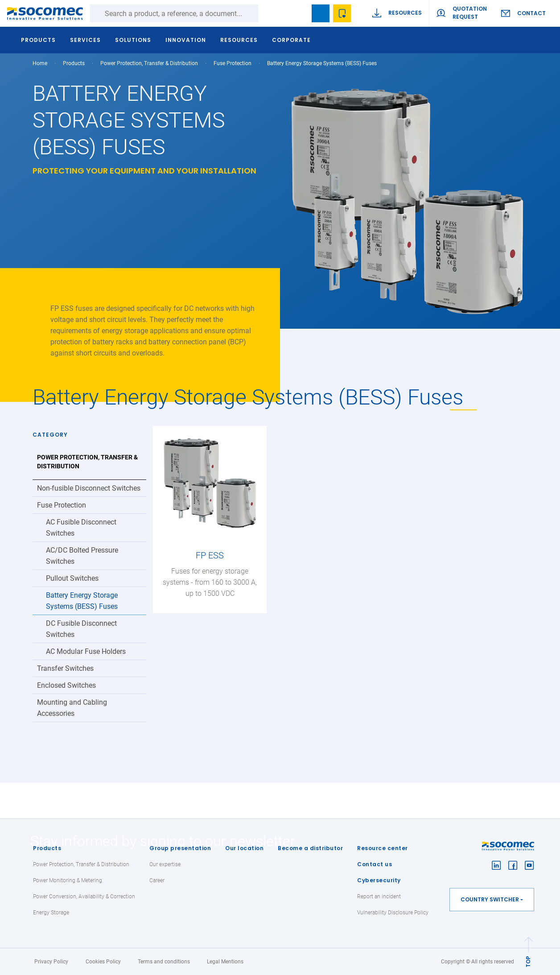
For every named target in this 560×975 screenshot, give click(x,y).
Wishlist (342, 13)
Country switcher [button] (490, 899)
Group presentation (180, 848)
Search (267, 13)
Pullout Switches (72, 578)
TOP (528, 962)
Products (47, 848)
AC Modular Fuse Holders (86, 651)
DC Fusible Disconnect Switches (81, 629)
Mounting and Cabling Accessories (72, 708)
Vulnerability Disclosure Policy (393, 913)
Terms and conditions (164, 962)
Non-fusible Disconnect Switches (89, 488)
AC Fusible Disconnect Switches (81, 528)
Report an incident (379, 897)
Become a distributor (310, 848)
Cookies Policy (103, 962)
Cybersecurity (379, 880)
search (299, 13)
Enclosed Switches (66, 685)
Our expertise (165, 864)
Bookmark (321, 13)
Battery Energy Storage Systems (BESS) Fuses (82, 601)
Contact (531, 13)
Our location (244, 848)
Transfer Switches (65, 668)
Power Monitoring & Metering (68, 880)
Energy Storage (51, 913)
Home (40, 63)
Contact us (375, 864)
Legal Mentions (225, 962)
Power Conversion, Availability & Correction (84, 897)
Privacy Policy (51, 962)
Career (157, 880)
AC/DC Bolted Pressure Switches (82, 556)
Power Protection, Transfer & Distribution (149, 63)
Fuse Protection (233, 63)
